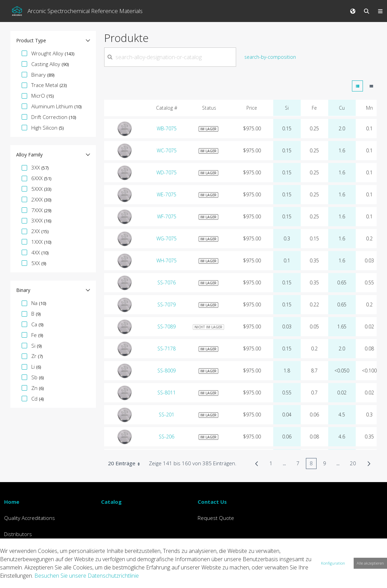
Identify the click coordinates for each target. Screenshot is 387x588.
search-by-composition (270, 57)
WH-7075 (167, 260)
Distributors (18, 534)
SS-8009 (167, 371)
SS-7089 (167, 326)
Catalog (111, 502)
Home (12, 502)
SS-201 (167, 415)
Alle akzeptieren (370, 563)
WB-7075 (167, 128)
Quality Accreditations (30, 518)
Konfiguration (333, 563)
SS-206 (167, 437)
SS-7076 (167, 282)
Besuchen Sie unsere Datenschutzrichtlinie (87, 576)
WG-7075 (167, 238)
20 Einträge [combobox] (126, 464)
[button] (53, 41)
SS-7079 (167, 304)
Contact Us (212, 502)
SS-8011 (167, 393)
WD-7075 (167, 172)
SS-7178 (167, 349)
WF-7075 (167, 216)
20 (355, 464)
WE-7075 (167, 194)
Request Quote (216, 518)
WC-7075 (167, 150)
